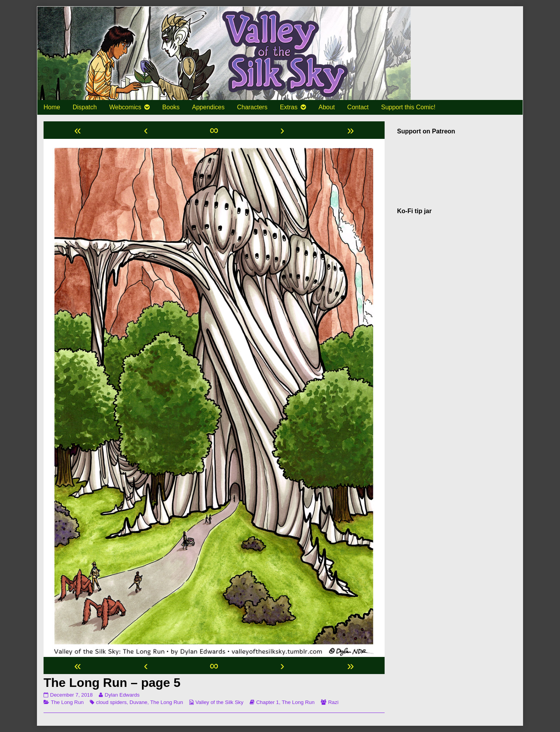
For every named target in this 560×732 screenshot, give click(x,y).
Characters (252, 107)
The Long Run (67, 702)
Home (52, 107)
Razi (333, 702)
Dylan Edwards (122, 695)
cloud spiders (111, 702)
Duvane (138, 702)
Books (171, 107)
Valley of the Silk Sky (219, 702)
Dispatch (85, 107)
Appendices (208, 107)
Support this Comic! (408, 107)
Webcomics (125, 107)
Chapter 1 (268, 702)
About (327, 107)
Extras (289, 107)
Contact (358, 107)
